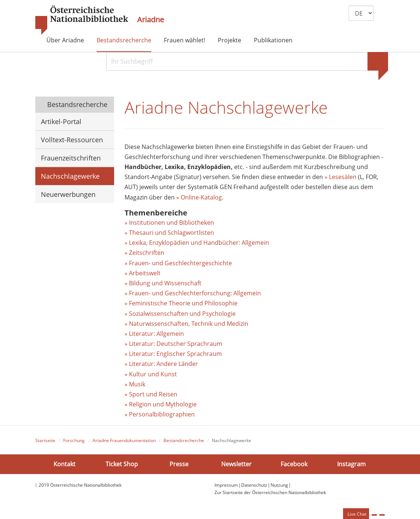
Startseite (45, 440)
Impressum (226, 485)
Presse (179, 464)
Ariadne (151, 20)
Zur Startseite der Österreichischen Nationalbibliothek (270, 492)
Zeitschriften (147, 253)
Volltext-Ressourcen (72, 140)
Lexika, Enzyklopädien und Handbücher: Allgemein (199, 243)
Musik (137, 384)
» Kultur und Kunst (151, 374)
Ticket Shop (122, 464)
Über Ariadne (65, 40)
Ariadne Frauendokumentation (124, 440)
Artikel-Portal (61, 121)
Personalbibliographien (162, 414)
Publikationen (273, 40)
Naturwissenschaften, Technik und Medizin (189, 324)
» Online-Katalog (199, 197)
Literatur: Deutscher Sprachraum (176, 344)
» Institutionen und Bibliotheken (169, 223)
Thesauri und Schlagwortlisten (172, 233)
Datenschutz (254, 485)
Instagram (351, 464)
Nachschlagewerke (70, 176)
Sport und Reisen (153, 394)
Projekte (230, 40)
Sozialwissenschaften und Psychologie (182, 314)
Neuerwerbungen (68, 194)
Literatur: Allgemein (156, 334)
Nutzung (279, 485)
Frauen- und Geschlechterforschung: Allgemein (195, 293)
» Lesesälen (340, 177)
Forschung (74, 440)
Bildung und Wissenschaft (165, 283)
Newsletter (236, 464)
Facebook (294, 464)
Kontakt (64, 464)
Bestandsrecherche (124, 40)
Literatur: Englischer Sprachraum (175, 354)
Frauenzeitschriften (71, 158)
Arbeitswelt (145, 273)
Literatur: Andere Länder (164, 364)
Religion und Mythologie (163, 404)
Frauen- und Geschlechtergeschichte (180, 263)
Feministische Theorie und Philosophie (183, 303)
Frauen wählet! (185, 40)
